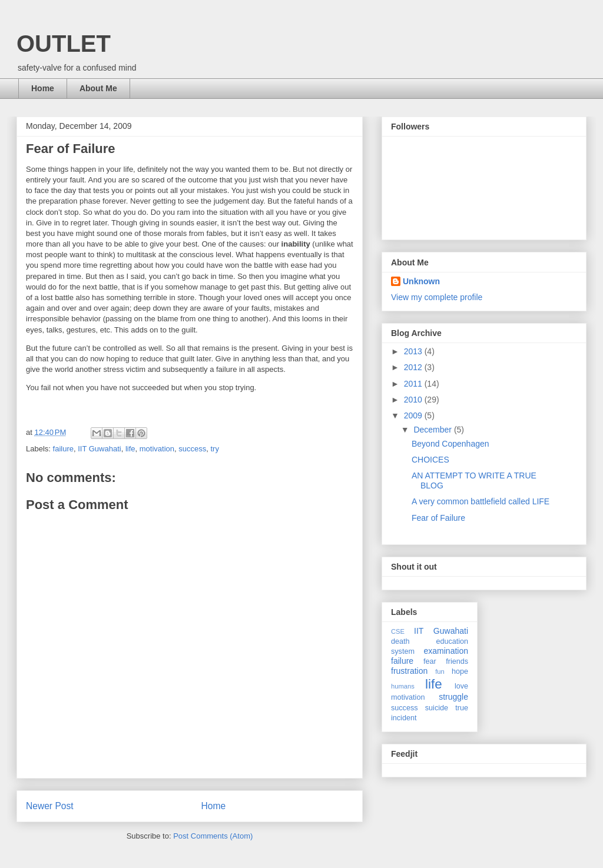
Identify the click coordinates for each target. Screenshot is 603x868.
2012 (414, 367)
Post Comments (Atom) (213, 836)
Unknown (421, 281)
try (214, 449)
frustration (409, 671)
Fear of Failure (438, 518)
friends (457, 661)
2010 (414, 400)
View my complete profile (437, 297)
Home (43, 88)
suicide (437, 708)
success (192, 449)
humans (403, 686)
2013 (414, 351)
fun (440, 671)
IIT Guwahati (99, 449)
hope (460, 671)
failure (63, 449)
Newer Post (50, 806)
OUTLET (64, 44)
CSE (398, 631)
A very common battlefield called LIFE (481, 501)
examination (446, 651)
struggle (453, 697)
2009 (414, 415)
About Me (98, 88)
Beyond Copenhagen (450, 444)
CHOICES (430, 460)
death (400, 641)
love (461, 686)
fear (430, 661)
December (433, 430)
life (130, 449)
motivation (157, 449)
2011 (414, 384)
